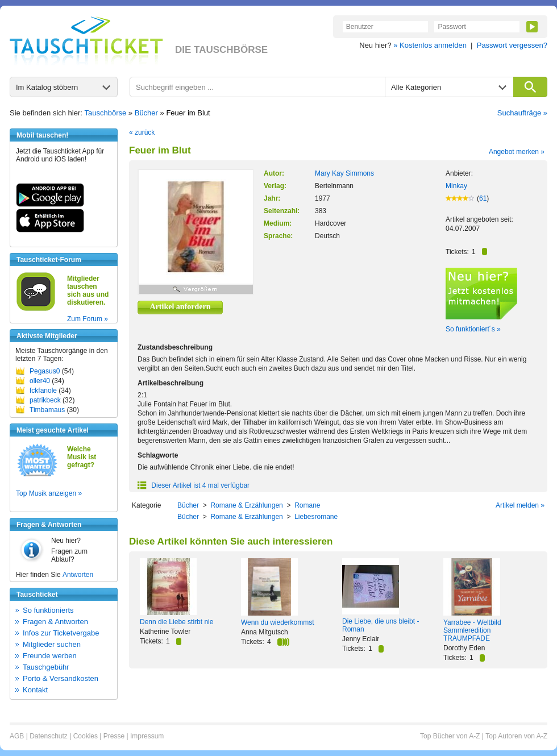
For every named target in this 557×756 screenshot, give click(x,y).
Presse (114, 736)
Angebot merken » (517, 152)
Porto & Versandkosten (61, 678)
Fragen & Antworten (55, 622)
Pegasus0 (45, 371)
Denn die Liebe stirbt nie (176, 622)
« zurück (142, 132)
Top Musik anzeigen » (49, 493)
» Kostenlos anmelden (430, 45)
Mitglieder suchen (52, 644)
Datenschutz (49, 736)
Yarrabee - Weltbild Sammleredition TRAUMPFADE (472, 630)
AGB (17, 736)
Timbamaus (47, 410)
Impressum (147, 736)
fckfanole (43, 391)
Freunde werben (50, 656)
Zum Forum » (88, 319)
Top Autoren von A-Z (516, 736)
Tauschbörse (106, 113)
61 (483, 198)
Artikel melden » (520, 505)
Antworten (78, 575)
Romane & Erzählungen (246, 505)
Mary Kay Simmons (344, 173)
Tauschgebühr (46, 667)
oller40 (40, 381)
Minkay (456, 186)
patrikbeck (45, 400)
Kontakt (35, 690)
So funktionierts (48, 610)
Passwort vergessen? (512, 45)
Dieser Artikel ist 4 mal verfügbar (194, 485)
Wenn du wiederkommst (278, 622)
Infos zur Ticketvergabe (61, 633)
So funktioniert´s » (473, 329)
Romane (307, 505)
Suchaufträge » (522, 113)
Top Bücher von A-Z (450, 736)
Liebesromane (316, 517)
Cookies (86, 736)
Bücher (146, 113)
